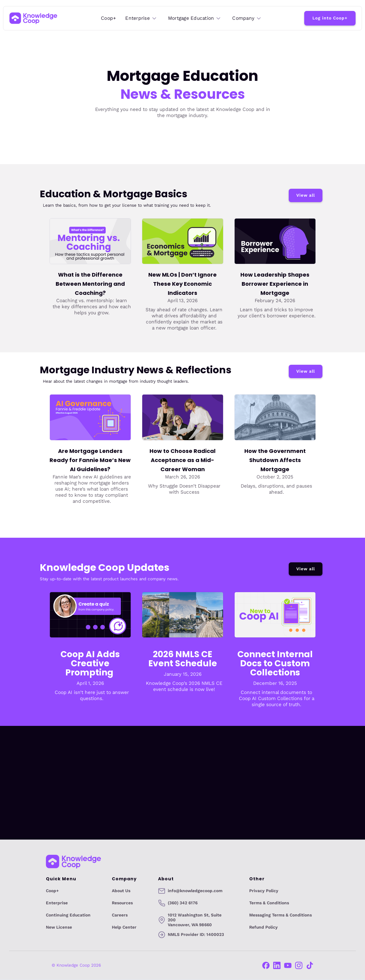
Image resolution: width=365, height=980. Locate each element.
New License (59, 927)
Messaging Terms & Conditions (281, 915)
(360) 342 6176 (183, 903)
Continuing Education (68, 915)
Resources (122, 903)
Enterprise (57, 903)
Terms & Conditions (269, 903)
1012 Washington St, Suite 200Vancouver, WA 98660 (195, 920)
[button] (141, 18)
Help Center (124, 927)
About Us (121, 891)
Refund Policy (263, 927)
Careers (120, 915)
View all (306, 195)
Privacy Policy (264, 891)
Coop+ (108, 18)
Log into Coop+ (330, 18)
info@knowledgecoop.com (195, 891)
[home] (33, 18)
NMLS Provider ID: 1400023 (196, 935)
